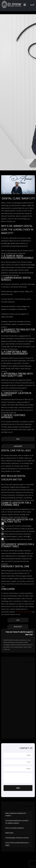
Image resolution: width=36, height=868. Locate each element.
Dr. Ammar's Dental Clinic (24, 612)
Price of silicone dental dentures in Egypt (17, 844)
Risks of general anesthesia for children (16, 814)
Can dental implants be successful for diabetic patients (17, 822)
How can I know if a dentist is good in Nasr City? (19, 633)
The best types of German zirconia (17, 838)
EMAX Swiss (9, 833)
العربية (32, 5)
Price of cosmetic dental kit (15, 828)
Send (18, 788)
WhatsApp (18, 446)
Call (18, 439)
